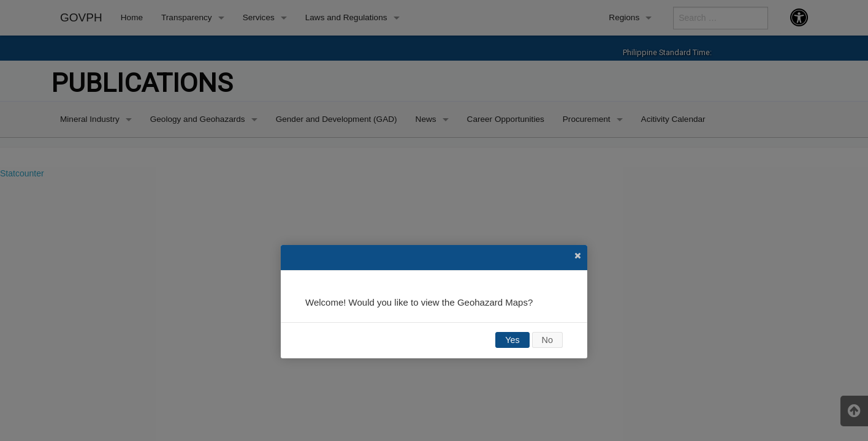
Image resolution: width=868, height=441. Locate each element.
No (547, 340)
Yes (512, 340)
